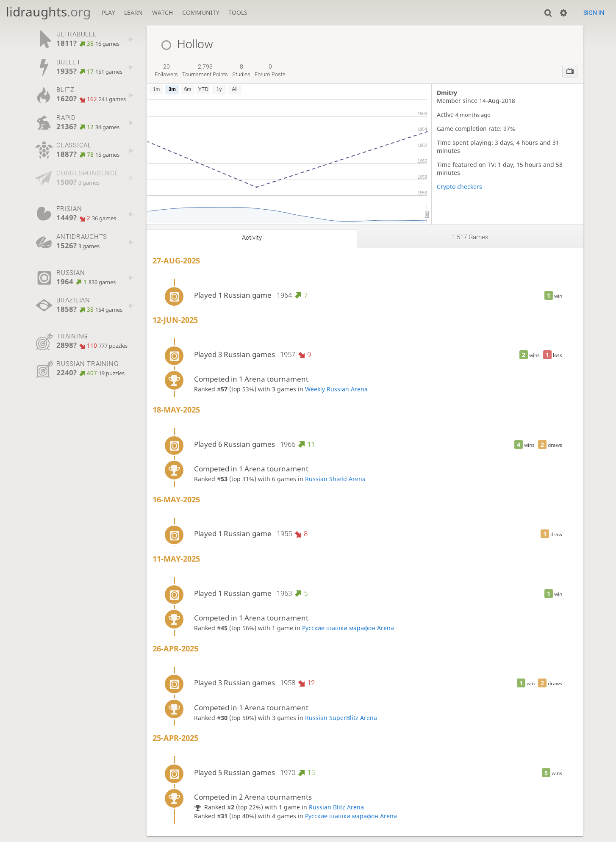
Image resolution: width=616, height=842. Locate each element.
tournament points (205, 70)
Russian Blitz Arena (336, 807)
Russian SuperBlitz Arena (341, 718)
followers (166, 70)
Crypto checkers (459, 187)
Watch (162, 12)
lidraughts (48, 12)
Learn (133, 12)
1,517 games (470, 237)
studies (241, 70)
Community (201, 12)
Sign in (594, 13)
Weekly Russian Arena (336, 389)
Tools (238, 12)
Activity (252, 238)
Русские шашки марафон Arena (348, 628)
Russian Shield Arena (335, 479)
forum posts (270, 70)
